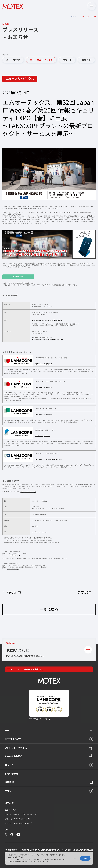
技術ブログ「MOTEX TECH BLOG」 (18, 823)
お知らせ (86, 60)
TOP (72, 17)
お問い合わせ (11, 774)
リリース (67, 60)
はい (85, 858)
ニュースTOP (13, 60)
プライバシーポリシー (16, 859)
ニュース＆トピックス (41, 60)
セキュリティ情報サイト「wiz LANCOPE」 (20, 814)
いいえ (74, 858)
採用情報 (9, 782)
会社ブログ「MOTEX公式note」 (16, 819)
